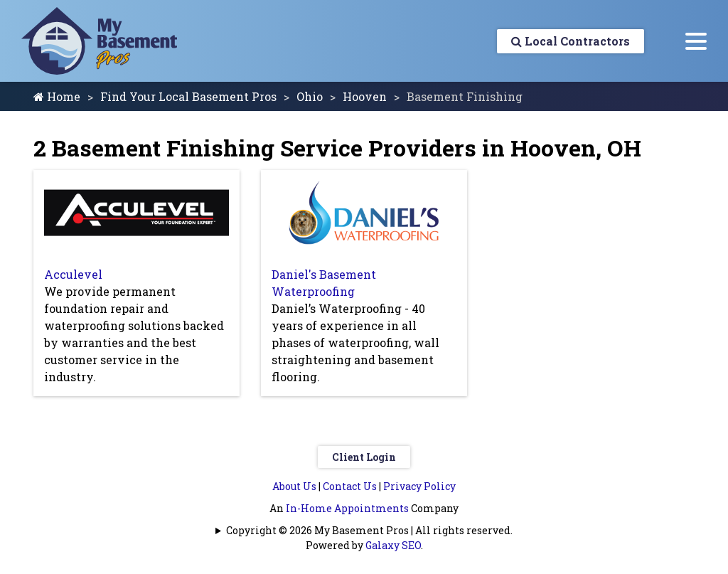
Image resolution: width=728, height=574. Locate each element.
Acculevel (73, 274)
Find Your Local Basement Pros (188, 96)
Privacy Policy (419, 486)
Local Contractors (571, 41)
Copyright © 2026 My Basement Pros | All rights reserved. (369, 530)
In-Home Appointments (347, 508)
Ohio (310, 96)
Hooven (365, 96)
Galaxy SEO (393, 545)
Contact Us (350, 486)
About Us (294, 486)
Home (57, 96)
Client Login (364, 457)
